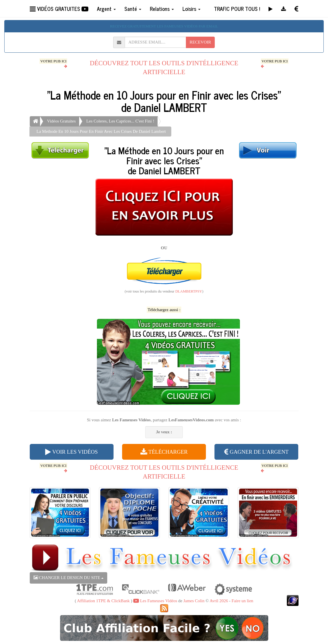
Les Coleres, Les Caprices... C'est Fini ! (120, 121)
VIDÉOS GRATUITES (59, 9)
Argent (106, 9)
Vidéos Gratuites (61, 121)
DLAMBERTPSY (189, 291)
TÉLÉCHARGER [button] (164, 452)
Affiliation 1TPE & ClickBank (103, 601)
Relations (162, 9)
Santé (133, 9)
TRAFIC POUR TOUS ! (237, 9)
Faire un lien (242, 601)
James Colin (194, 601)
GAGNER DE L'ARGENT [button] (256, 452)
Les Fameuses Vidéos (155, 601)
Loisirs (191, 9)
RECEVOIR (200, 42)
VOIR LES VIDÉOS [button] (71, 452)
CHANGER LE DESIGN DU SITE (69, 578)
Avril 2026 (219, 601)
